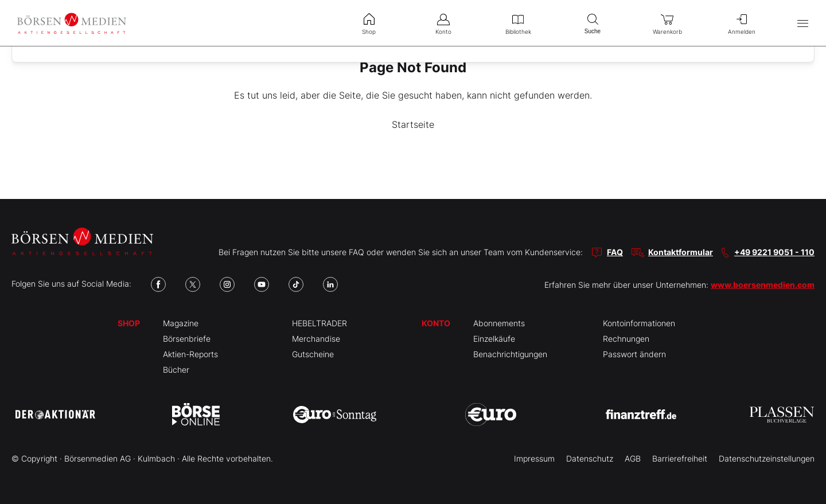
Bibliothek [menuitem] (518, 23)
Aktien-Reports (190, 354)
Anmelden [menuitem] (742, 23)
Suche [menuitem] (593, 23)
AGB (633, 458)
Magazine (181, 323)
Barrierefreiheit (680, 458)
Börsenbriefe (187, 339)
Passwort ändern (634, 354)
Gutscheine (313, 354)
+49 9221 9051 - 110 (774, 252)
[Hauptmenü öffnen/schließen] (803, 23)
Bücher (176, 370)
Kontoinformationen (639, 323)
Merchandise (316, 339)
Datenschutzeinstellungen (767, 458)
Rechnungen (626, 339)
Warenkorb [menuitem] (667, 23)
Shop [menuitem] (369, 23)
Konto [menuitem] (443, 23)
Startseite (413, 124)
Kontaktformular (681, 252)
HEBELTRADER (320, 323)
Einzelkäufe (494, 339)
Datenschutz (590, 458)
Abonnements (499, 323)
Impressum (534, 458)
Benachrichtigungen (510, 354)
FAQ (615, 252)
